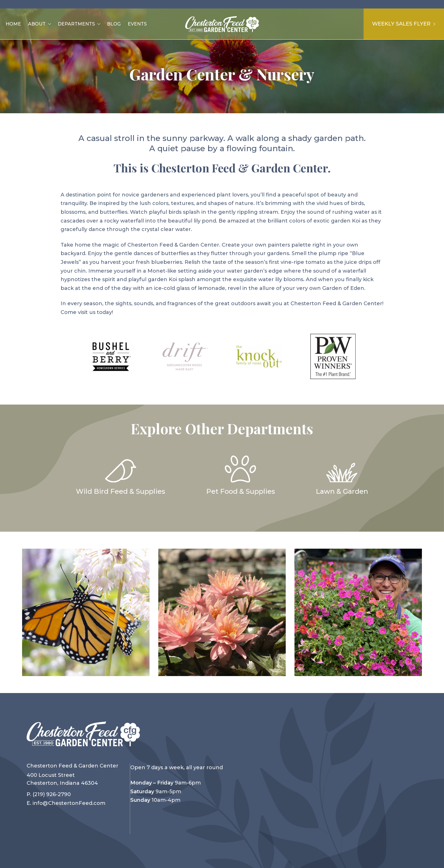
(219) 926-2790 (52, 794)
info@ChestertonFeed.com (69, 803)
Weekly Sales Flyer (404, 24)
